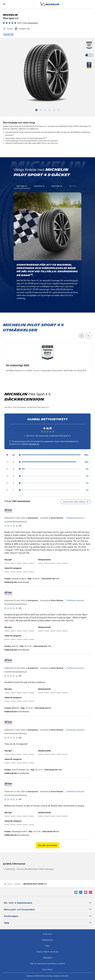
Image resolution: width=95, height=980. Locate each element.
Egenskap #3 (57, 186)
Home (8, 884)
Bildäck (18, 884)
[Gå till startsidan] (50, 4)
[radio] (47, 455)
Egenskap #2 (39, 186)
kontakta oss (34, 444)
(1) (13, 135)
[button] (20, 23)
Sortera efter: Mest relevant (76, 502)
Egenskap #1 (22, 186)
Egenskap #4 (74, 186)
